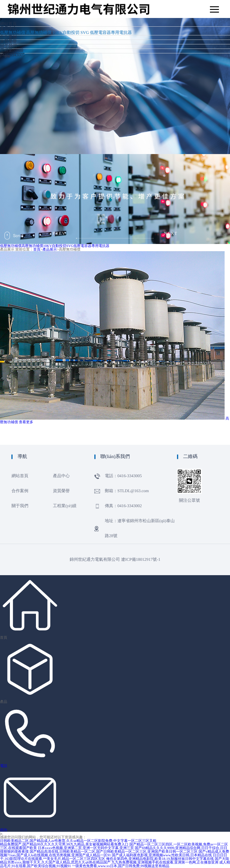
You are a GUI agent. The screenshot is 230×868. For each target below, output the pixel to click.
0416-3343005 (12, 55)
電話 (4, 766)
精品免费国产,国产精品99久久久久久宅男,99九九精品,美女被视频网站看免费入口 (64, 844)
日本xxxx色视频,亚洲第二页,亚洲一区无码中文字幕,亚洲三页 (86, 848)
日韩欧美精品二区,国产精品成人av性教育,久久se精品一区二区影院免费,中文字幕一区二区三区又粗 (78, 841)
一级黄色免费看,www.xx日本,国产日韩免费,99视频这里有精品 (121, 866)
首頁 (37, 249)
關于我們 (8, 46)
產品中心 (8, 29)
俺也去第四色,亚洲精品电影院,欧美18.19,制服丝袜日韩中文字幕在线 (160, 859)
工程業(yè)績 (12, 51)
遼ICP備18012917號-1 (141, 560)
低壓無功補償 (13, 33)
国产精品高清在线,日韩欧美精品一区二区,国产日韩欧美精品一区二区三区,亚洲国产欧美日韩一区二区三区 (114, 852)
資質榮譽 (8, 42)
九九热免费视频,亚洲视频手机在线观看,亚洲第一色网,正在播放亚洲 (165, 862)
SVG (85, 33)
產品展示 (50, 249)
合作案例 (8, 37)
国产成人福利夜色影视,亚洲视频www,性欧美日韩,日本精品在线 (162, 855)
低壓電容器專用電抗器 (111, 33)
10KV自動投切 (66, 33)
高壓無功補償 (39, 33)
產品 (4, 702)
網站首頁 (8, 24)
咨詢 (4, 830)
